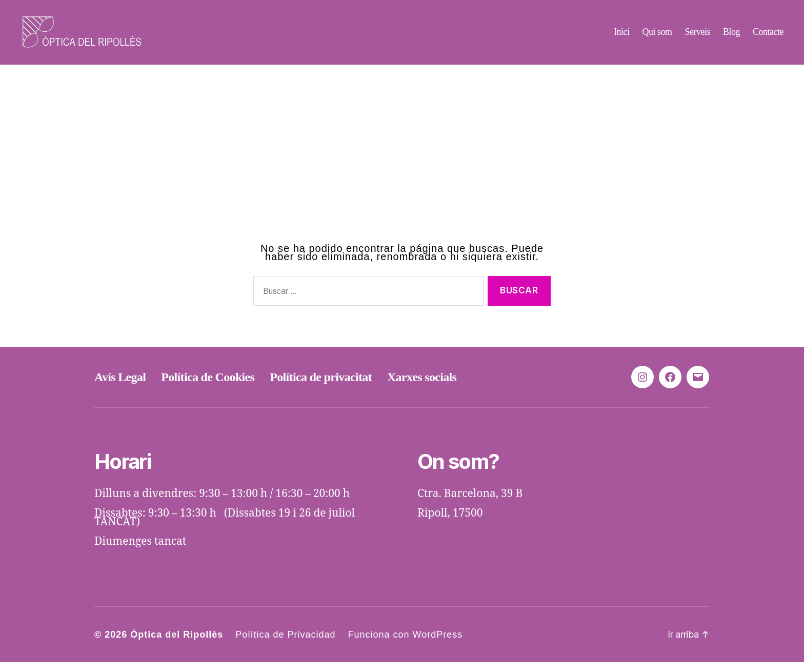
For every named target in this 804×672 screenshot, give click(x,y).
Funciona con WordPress (405, 645)
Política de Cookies (208, 387)
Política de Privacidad (285, 645)
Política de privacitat (321, 387)
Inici (622, 37)
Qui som (657, 37)
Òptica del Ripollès (177, 645)
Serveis (697, 37)
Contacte (768, 37)
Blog (731, 37)
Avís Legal (120, 387)
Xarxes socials (422, 387)
